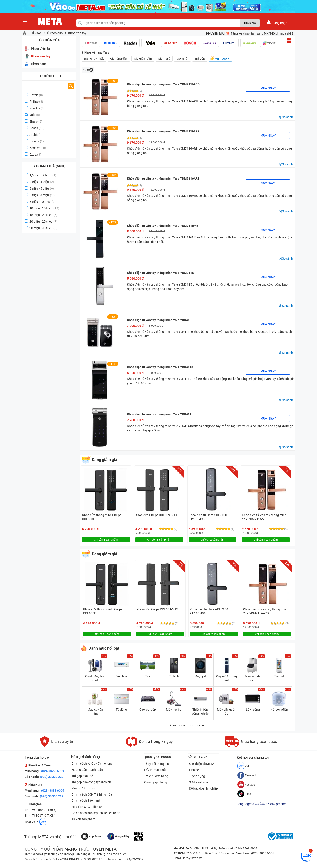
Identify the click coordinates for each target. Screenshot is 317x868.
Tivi (148, 676)
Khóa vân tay (77, 33)
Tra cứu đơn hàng (156, 776)
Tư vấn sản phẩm (83, 819)
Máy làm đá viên (253, 678)
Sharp (34, 121)
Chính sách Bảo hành (85, 801)
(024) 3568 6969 (52, 771)
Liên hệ (195, 770)
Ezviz (33, 154)
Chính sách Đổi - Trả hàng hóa (91, 794)
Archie (34, 135)
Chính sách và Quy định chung (91, 764)
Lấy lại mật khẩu (155, 770)
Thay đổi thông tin (156, 764)
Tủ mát (279, 676)
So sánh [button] (288, 117)
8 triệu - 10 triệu (43, 202)
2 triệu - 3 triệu (42, 182)
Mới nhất (182, 59)
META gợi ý (222, 59)
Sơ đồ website (199, 782)
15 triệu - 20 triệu (43, 215)
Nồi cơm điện (279, 710)
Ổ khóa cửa (55, 33)
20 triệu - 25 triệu (43, 221)
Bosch (34, 128)
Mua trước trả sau (83, 788)
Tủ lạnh (174, 676)
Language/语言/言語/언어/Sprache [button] (261, 804)
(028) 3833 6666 (52, 790)
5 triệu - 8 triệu (43, 195)
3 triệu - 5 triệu (42, 188)
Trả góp (200, 59)
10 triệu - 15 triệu (44, 208)
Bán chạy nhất (94, 59)
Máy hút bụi (174, 710)
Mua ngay (268, 88)
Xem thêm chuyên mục (187, 725)
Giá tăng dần (119, 59)
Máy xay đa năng (95, 712)
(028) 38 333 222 (52, 777)
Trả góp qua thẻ (82, 776)
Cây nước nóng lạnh (227, 678)
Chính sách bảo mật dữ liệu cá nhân (95, 813)
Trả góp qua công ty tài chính (91, 782)
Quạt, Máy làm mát (95, 678)
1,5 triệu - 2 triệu (43, 175)
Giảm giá (164, 59)
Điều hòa (122, 676)
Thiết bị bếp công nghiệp (200, 712)
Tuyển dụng (198, 776)
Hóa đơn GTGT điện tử (86, 807)
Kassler (35, 148)
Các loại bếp (148, 710)
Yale (32, 115)
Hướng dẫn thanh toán (87, 770)
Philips (34, 102)
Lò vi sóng (253, 710)
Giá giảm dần (143, 59)
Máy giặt (200, 676)
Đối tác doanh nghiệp (204, 788)
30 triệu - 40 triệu (43, 228)
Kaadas (35, 108)
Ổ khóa (37, 33)
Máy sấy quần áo (227, 712)
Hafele (34, 95)
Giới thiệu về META (202, 764)
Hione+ (34, 141)
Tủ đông (121, 710)
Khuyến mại (215, 33)
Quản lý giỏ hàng (155, 782)
